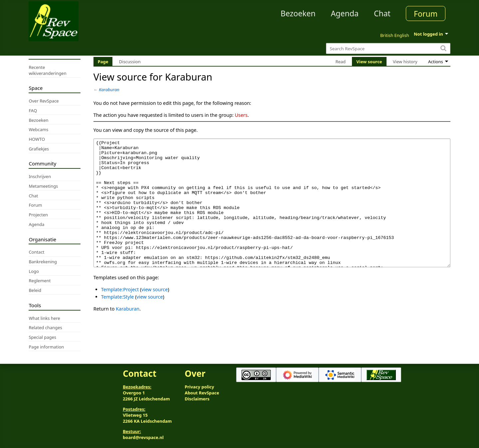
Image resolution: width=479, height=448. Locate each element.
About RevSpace (202, 393)
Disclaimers (197, 399)
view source (155, 314)
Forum (426, 14)
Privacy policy (199, 387)
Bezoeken (298, 13)
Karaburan (109, 90)
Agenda (345, 13)
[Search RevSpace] (388, 48)
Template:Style (118, 322)
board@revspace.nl (143, 437)
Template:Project (120, 314)
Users (241, 115)
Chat (382, 13)
